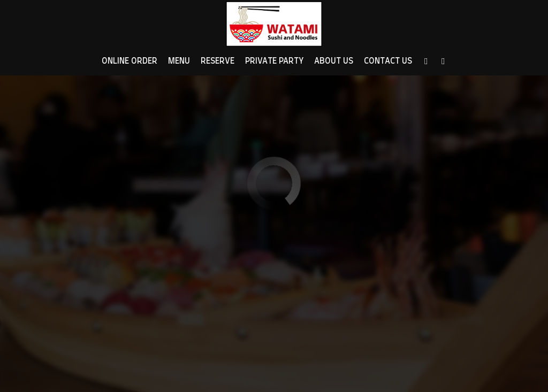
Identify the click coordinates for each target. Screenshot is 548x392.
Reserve (218, 61)
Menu (179, 61)
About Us (334, 61)
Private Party (274, 61)
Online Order (130, 61)
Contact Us (388, 61)
